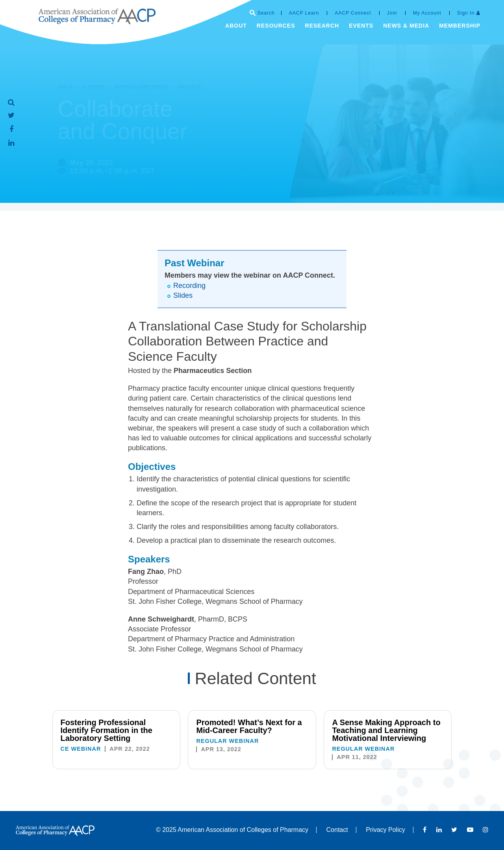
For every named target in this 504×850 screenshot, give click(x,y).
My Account (427, 13)
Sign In (466, 13)
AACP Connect (353, 13)
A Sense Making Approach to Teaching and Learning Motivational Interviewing (386, 730)
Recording (189, 286)
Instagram (485, 830)
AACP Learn (304, 13)
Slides (183, 295)
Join (392, 13)
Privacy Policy (385, 830)
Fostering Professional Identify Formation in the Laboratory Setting (107, 730)
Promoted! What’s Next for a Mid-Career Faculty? (249, 726)
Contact (337, 830)
